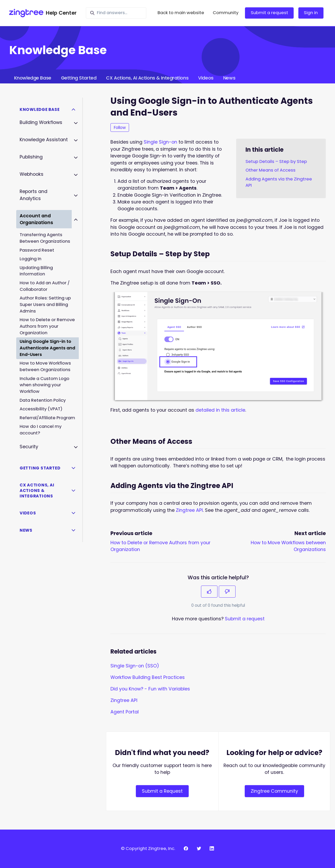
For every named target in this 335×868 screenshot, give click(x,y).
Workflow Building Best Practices (148, 677)
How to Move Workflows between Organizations (45, 366)
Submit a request (269, 13)
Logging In (30, 259)
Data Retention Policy (43, 400)
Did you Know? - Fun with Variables (150, 689)
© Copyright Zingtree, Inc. (148, 849)
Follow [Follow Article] (120, 127)
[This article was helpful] (209, 592)
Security (29, 447)
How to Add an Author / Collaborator (45, 286)
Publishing (31, 157)
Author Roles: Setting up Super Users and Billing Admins (45, 305)
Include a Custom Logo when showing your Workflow (44, 385)
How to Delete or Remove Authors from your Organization (47, 326)
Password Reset (37, 250)
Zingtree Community (274, 791)
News (229, 78)
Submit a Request (162, 791)
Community (226, 13)
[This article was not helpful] (227, 592)
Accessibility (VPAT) (41, 409)
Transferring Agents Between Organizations (45, 238)
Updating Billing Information (36, 271)
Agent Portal (125, 712)
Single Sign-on (160, 142)
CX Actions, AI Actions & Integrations (147, 78)
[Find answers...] (116, 13)
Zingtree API (189, 510)
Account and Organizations (36, 219)
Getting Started (79, 78)
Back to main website (181, 13)
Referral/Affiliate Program (47, 418)
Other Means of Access (270, 170)
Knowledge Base (33, 78)
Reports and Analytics (33, 195)
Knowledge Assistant (44, 140)
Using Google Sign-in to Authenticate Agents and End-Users (47, 348)
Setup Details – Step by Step (276, 161)
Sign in (311, 13)
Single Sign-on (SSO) (135, 666)
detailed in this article (220, 410)
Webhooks (32, 174)
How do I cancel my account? (41, 430)
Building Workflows (41, 122)
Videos (206, 78)
